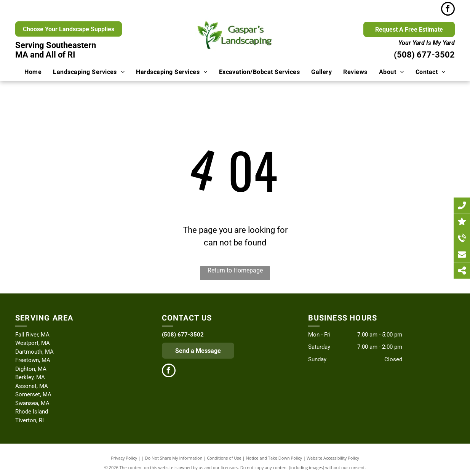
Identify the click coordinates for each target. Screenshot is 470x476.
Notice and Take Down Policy (274, 458)
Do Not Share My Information (174, 458)
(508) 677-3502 (424, 55)
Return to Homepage (235, 270)
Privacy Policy (124, 458)
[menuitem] (33, 72)
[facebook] (448, 10)
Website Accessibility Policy (333, 458)
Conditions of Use (224, 458)
